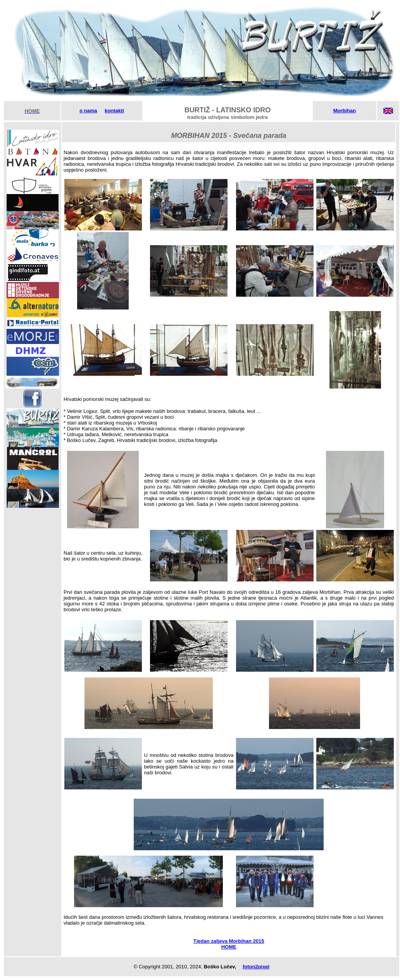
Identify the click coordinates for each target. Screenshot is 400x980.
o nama (88, 111)
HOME (229, 947)
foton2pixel (256, 967)
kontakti (114, 111)
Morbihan (345, 111)
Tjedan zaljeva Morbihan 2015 (229, 941)
